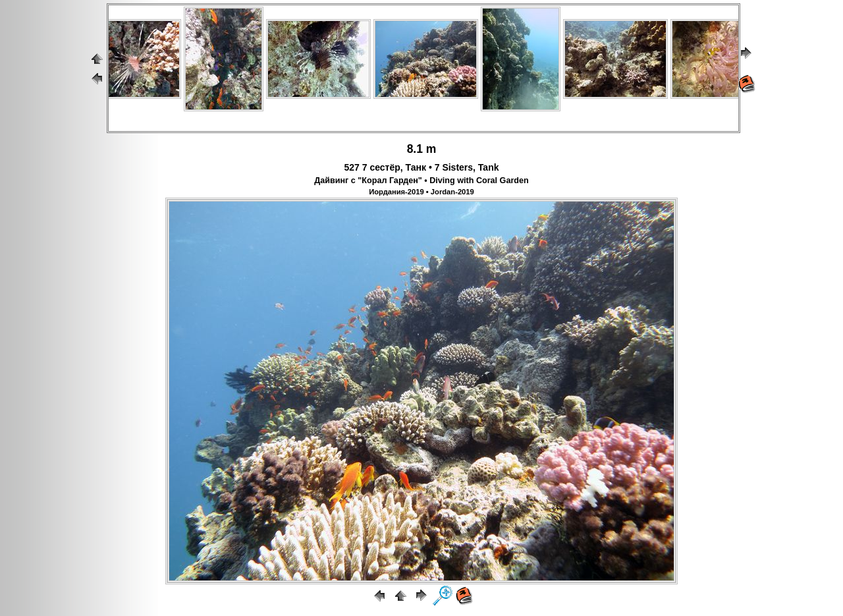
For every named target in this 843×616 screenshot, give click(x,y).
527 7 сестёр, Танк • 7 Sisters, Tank (422, 167)
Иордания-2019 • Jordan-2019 (421, 192)
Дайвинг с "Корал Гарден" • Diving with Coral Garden (421, 181)
